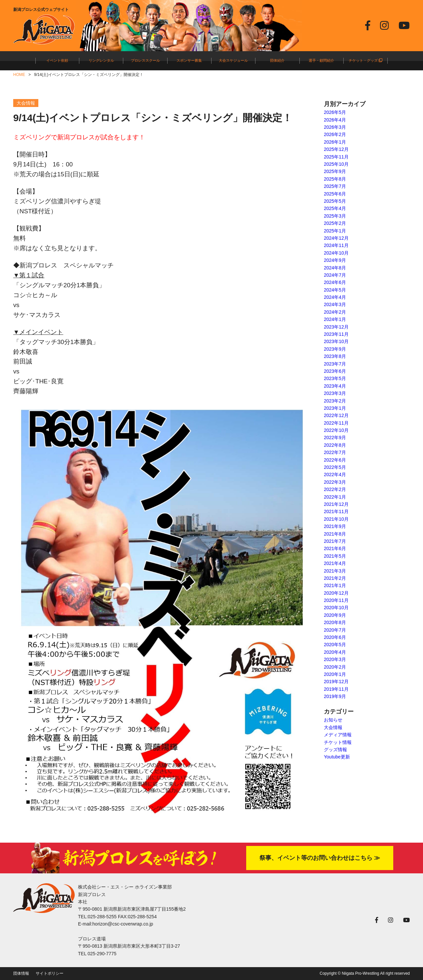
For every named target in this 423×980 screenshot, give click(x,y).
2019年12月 (336, 682)
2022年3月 (335, 482)
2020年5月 (335, 645)
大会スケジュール (233, 60)
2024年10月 (336, 253)
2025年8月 (335, 179)
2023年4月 (335, 386)
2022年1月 (335, 497)
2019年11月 (336, 689)
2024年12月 (336, 238)
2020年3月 (335, 659)
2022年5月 (335, 467)
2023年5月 (335, 378)
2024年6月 (335, 282)
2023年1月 (335, 408)
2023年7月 (335, 364)
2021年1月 (335, 585)
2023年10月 (336, 341)
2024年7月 (335, 275)
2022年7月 (335, 452)
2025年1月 (335, 231)
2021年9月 (335, 526)
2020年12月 (336, 593)
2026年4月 (335, 120)
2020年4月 (335, 652)
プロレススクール (145, 60)
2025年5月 (335, 201)
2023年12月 (336, 327)
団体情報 (21, 973)
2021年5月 (335, 556)
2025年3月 (335, 216)
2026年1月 (335, 142)
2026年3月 (335, 127)
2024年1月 (335, 319)
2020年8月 (335, 622)
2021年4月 (335, 563)
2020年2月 (335, 667)
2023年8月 (335, 356)
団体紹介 (277, 60)
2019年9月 (335, 696)
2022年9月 (335, 437)
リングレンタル (101, 60)
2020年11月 (336, 600)
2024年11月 (336, 245)
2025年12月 (336, 149)
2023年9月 (335, 349)
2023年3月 (335, 393)
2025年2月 (335, 223)
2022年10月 (336, 430)
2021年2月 (335, 578)
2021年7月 (335, 541)
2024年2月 (335, 312)
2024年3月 (335, 304)
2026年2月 (335, 134)
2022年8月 (335, 445)
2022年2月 (335, 489)
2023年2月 (335, 401)
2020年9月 (335, 615)
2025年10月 (336, 164)
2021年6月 (335, 548)
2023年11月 (336, 334)
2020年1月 (335, 674)
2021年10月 (336, 519)
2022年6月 (335, 460)
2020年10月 (336, 608)
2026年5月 (335, 112)
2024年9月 (335, 260)
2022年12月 (336, 415)
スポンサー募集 (189, 60)
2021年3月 (335, 571)
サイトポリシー (50, 973)
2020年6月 (335, 637)
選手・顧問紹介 (321, 60)
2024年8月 (335, 268)
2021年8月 (335, 534)
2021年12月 (336, 504)
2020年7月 (335, 630)
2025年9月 (335, 171)
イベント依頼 (57, 60)
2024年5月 (335, 290)
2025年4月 (335, 208)
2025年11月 (336, 157)
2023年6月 (335, 371)
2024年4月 (335, 297)
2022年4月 (335, 474)
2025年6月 (335, 194)
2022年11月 (336, 423)
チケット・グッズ (365, 60)
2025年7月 (335, 186)
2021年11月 (336, 511)
